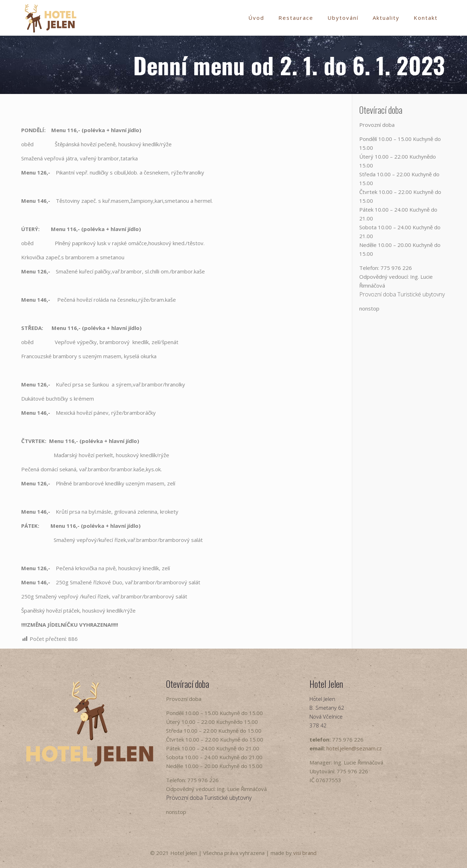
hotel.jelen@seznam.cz (354, 748)
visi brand (305, 853)
